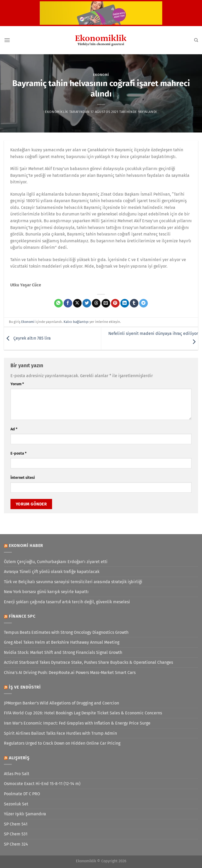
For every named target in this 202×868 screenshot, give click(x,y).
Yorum (17, 384)
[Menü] (7, 40)
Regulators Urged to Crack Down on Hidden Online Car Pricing (62, 743)
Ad (14, 429)
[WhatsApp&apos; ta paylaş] (58, 303)
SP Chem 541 (16, 824)
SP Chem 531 (16, 834)
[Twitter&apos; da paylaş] (87, 303)
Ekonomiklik (57, 112)
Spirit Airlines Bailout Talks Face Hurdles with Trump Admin (60, 733)
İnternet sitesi (23, 478)
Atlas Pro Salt (17, 774)
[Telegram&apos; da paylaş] (144, 303)
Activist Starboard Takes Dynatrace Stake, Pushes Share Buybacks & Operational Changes (88, 662)
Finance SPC (22, 616)
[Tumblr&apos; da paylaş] (134, 303)
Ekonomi (101, 75)
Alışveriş (19, 758)
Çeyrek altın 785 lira (27, 338)
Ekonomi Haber (26, 545)
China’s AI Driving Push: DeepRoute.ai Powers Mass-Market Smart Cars (70, 673)
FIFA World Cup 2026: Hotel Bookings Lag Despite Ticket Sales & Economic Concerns (83, 713)
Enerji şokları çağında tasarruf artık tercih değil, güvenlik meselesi (67, 602)
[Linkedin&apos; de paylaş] (125, 303)
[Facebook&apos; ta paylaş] (68, 303)
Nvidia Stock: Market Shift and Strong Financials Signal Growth (63, 652)
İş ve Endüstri (25, 687)
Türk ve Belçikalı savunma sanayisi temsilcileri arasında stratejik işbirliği (73, 582)
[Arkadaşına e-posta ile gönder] (106, 303)
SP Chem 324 (16, 844)
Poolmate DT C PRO (22, 794)
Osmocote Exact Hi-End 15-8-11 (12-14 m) (42, 784)
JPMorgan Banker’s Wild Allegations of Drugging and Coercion (61, 703)
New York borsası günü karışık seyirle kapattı (46, 592)
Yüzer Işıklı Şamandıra (25, 814)
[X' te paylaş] (77, 303)
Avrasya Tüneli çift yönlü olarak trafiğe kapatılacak (52, 572)
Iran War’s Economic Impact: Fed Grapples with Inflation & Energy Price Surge (77, 723)
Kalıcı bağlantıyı (76, 322)
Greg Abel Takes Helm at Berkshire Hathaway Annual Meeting (62, 642)
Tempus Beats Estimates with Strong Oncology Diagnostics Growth (66, 632)
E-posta (18, 453)
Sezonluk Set (16, 804)
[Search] (196, 40)
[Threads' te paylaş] (96, 303)
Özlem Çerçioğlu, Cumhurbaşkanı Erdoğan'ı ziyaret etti (56, 562)
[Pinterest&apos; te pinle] (115, 303)
